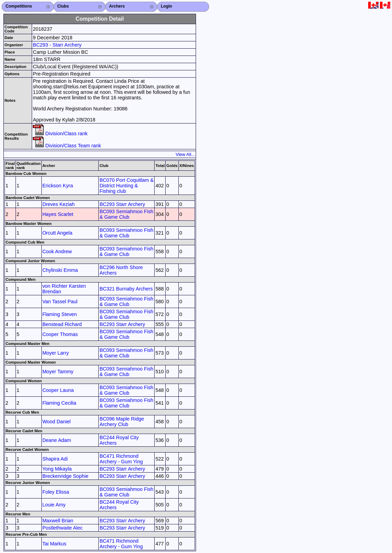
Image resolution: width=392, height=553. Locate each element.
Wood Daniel (57, 422)
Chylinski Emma (60, 270)
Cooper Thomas (60, 334)
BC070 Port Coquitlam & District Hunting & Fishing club (126, 186)
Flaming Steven (60, 314)
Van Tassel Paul (60, 302)
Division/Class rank (60, 134)
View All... (185, 154)
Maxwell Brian (58, 521)
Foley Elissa (56, 492)
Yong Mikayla (57, 469)
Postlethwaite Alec (63, 528)
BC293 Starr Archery (122, 204)
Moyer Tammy (58, 372)
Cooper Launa (58, 390)
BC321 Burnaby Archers (126, 289)
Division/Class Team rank (67, 146)
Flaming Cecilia (59, 403)
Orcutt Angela (57, 233)
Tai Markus (55, 544)
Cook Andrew (57, 251)
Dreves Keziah (59, 204)
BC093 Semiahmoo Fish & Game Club (126, 214)
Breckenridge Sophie (66, 476)
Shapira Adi (55, 459)
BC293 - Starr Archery (57, 45)
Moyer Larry (56, 353)
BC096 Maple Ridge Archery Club (122, 422)
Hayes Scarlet (58, 214)
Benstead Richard (62, 324)
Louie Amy (54, 505)
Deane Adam (57, 440)
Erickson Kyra (58, 186)
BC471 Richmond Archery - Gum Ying (121, 459)
